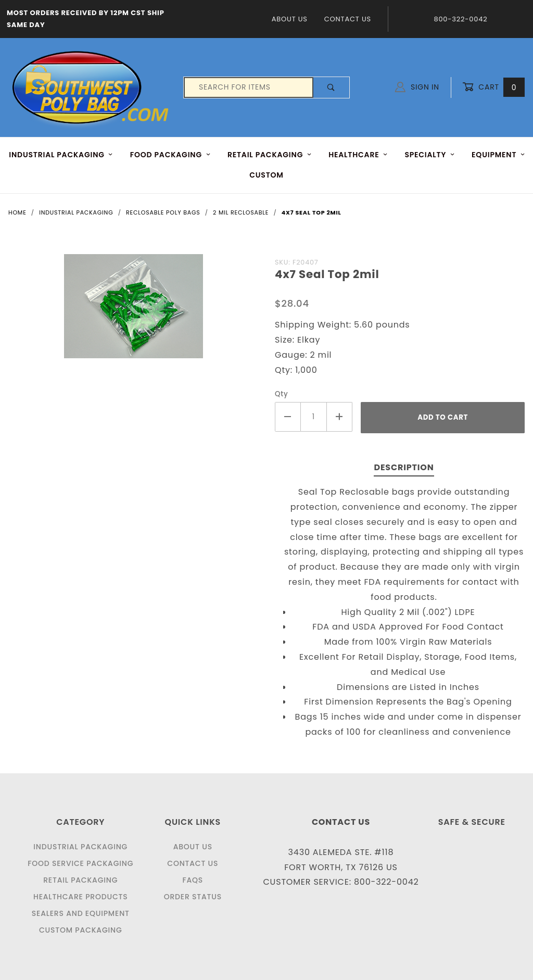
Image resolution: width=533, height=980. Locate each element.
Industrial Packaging (80, 847)
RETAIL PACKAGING (270, 155)
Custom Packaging (81, 930)
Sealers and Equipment (81, 913)
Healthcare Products (80, 897)
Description (404, 467)
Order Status (193, 897)
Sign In (417, 87)
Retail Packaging (80, 880)
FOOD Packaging (170, 155)
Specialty (430, 155)
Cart (493, 87)
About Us (290, 19)
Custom (266, 175)
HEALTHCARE (358, 155)
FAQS (193, 880)
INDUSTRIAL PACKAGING (61, 155)
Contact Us (348, 19)
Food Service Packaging (80, 863)
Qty (282, 394)
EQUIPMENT (498, 155)
